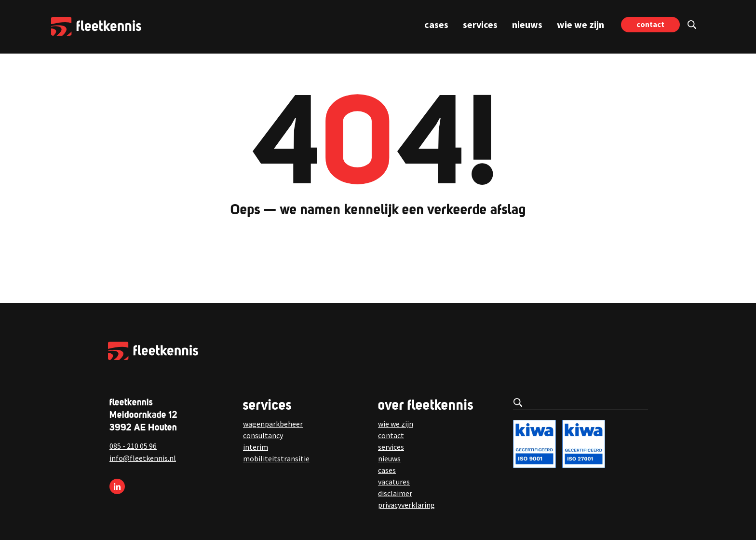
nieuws (527, 24)
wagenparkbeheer (273, 424)
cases (436, 24)
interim (256, 447)
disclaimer (395, 493)
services (480, 24)
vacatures (394, 482)
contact (650, 24)
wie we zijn (580, 24)
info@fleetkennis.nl (143, 458)
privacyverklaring (406, 505)
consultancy (263, 435)
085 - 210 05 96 (133, 446)
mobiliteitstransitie (276, 458)
